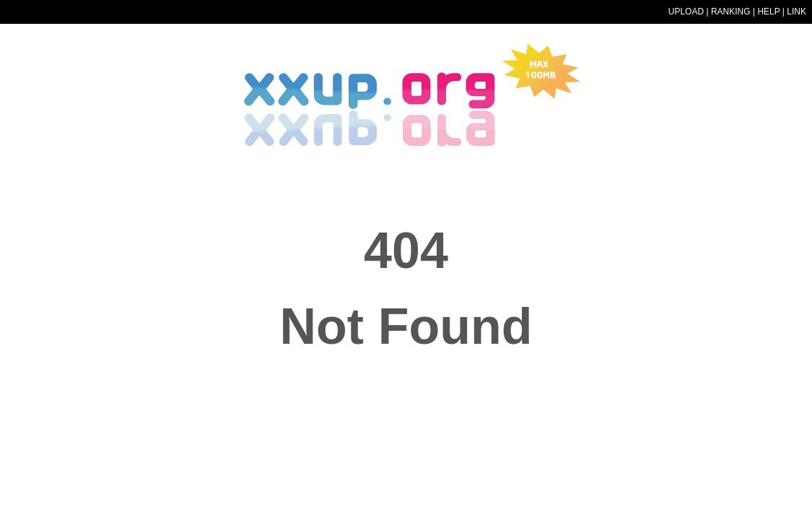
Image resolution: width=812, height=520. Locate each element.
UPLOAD (686, 12)
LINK (796, 12)
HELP (768, 12)
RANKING (731, 12)
